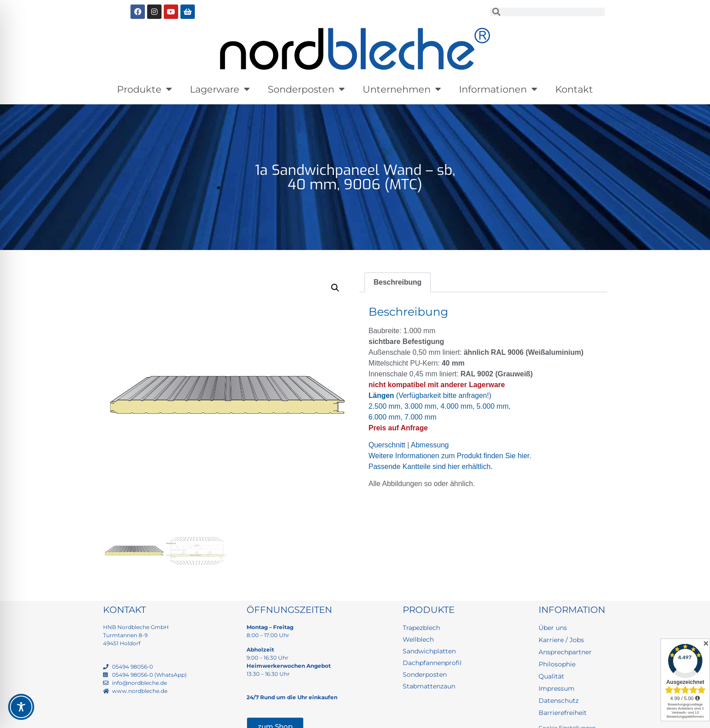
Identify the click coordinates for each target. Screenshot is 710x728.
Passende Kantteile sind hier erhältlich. (431, 467)
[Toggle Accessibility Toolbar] (21, 707)
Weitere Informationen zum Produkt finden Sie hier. (450, 456)
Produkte (144, 89)
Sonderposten (306, 89)
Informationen (498, 89)
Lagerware (220, 89)
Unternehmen (402, 89)
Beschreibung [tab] (398, 282)
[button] (335, 288)
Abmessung (430, 445)
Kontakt (574, 89)
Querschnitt (387, 445)
